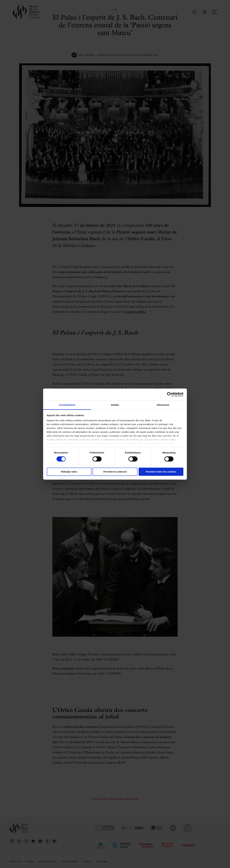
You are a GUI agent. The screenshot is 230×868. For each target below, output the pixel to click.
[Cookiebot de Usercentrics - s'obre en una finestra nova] (169, 394)
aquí (140, 443)
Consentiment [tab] (67, 405)
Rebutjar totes (69, 472)
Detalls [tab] (115, 405)
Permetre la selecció (115, 472)
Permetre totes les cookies (161, 472)
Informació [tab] (163, 405)
